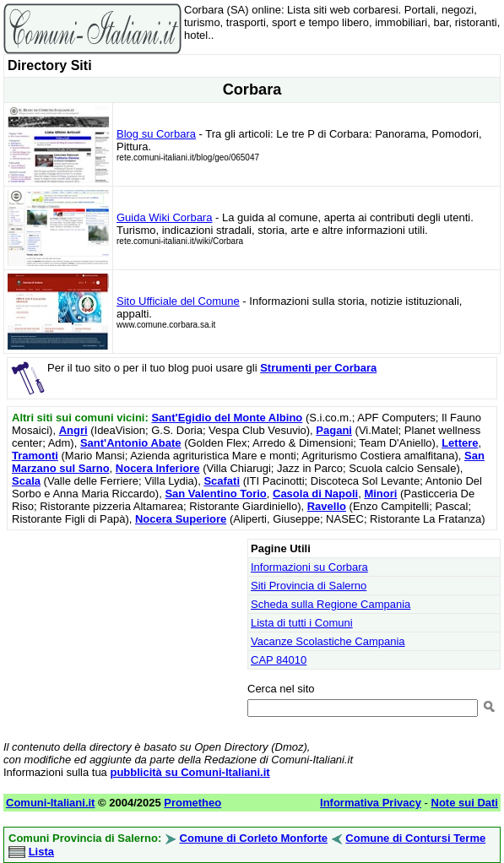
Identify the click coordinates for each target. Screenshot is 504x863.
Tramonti (35, 456)
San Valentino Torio (215, 494)
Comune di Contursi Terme (415, 838)
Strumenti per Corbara (318, 368)
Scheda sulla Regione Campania (331, 604)
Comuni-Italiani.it (50, 803)
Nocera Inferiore (158, 468)
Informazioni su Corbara (309, 567)
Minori (380, 494)
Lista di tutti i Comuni (302, 623)
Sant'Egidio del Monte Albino (227, 418)
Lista (41, 852)
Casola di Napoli (315, 494)
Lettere (460, 443)
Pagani (334, 430)
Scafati (222, 481)
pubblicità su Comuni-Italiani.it (190, 772)
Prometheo (192, 803)
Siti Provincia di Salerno (309, 586)
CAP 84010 (279, 660)
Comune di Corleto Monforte (254, 838)
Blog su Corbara (156, 134)
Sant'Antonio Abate (131, 443)
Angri (73, 430)
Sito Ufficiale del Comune (178, 301)
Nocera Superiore (181, 519)
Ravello (327, 506)
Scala (26, 481)
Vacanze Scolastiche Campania (328, 641)
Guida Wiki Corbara (164, 217)
